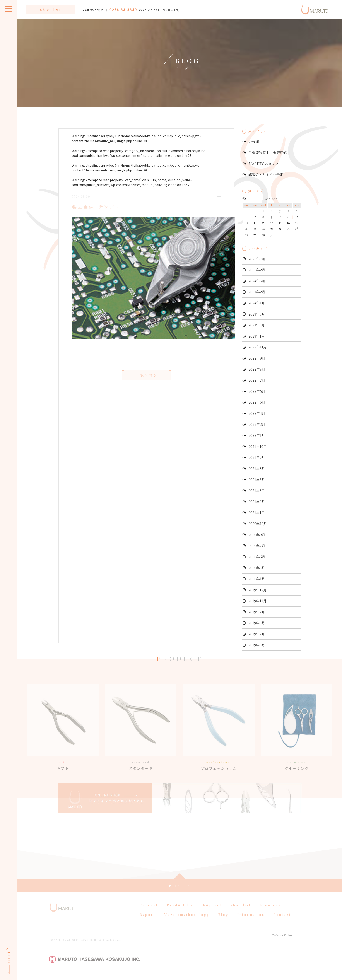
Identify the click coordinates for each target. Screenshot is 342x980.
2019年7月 (257, 634)
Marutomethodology (187, 921)
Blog (223, 921)
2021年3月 (257, 491)
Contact (282, 921)
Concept (149, 911)
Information (251, 921)
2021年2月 (257, 502)
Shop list (50, 10)
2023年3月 (257, 325)
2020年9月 (257, 535)
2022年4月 (257, 413)
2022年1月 (257, 435)
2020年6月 (257, 557)
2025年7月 (257, 259)
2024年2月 (257, 292)
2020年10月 (258, 524)
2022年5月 (257, 402)
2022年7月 (257, 380)
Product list (181, 911)
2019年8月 (257, 623)
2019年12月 (258, 590)
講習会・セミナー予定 (266, 175)
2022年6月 (257, 391)
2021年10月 (258, 446)
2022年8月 (257, 369)
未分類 (254, 142)
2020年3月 (257, 568)
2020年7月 (257, 546)
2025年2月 (257, 270)
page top (180, 891)
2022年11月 (258, 347)
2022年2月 (257, 424)
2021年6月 (257, 480)
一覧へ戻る (146, 382)
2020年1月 (257, 579)
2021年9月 (257, 457)
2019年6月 (257, 645)
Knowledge (272, 911)
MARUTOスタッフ (263, 164)
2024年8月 (257, 281)
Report (147, 921)
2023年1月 (257, 336)
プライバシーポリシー (281, 941)
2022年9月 (257, 358)
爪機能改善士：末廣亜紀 (268, 153)
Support (212, 911)
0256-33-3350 (123, 10)
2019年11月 (257, 601)
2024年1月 (257, 303)
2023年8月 (257, 314)
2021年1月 (257, 513)
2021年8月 (257, 469)
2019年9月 (257, 612)
